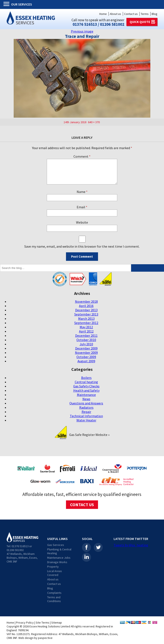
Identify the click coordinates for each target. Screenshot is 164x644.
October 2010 (86, 340)
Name (82, 192)
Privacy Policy (25, 623)
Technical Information (86, 416)
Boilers (86, 378)
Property (53, 567)
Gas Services (56, 545)
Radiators (86, 407)
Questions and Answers (86, 403)
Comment (82, 156)
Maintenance (86, 395)
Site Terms (42, 623)
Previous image (82, 31)
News (86, 399)
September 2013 (86, 314)
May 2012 (86, 327)
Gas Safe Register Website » (89, 435)
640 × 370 (94, 122)
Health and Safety (86, 390)
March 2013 (86, 318)
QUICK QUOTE (140, 22)
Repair (86, 412)
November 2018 (86, 301)
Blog (154, 14)
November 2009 (86, 353)
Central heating (86, 382)
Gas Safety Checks (86, 386)
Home (103, 14)
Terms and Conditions (54, 599)
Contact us (131, 14)
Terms (145, 14)
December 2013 (86, 310)
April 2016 (86, 306)
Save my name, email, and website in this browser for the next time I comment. (82, 246)
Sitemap (57, 623)
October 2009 (86, 357)
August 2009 (86, 361)
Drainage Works (57, 562)
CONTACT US (82, 505)
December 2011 (86, 336)
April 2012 (86, 331)
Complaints (54, 593)
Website (82, 222)
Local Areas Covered (55, 573)
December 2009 (86, 348)
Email (82, 207)
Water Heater (86, 420)
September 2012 (86, 323)
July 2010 (86, 344)
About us (115, 14)
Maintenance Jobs (59, 558)
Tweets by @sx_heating (131, 545)
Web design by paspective (35, 638)
